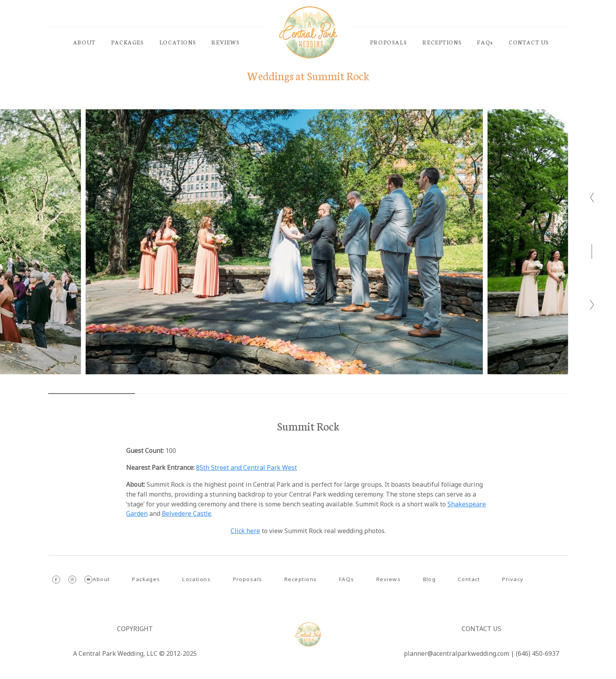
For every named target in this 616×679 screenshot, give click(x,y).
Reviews (388, 579)
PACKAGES (128, 42)
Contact (469, 579)
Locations (196, 579)
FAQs (485, 42)
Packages (146, 579)
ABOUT (84, 42)
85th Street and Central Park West (247, 467)
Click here (245, 531)
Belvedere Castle (187, 513)
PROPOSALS (389, 42)
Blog (429, 579)
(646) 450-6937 (537, 653)
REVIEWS (225, 42)
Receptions (301, 579)
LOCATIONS (178, 42)
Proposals (247, 579)
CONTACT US (529, 42)
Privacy (512, 579)
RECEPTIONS (442, 42)
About (101, 579)
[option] (284, 242)
